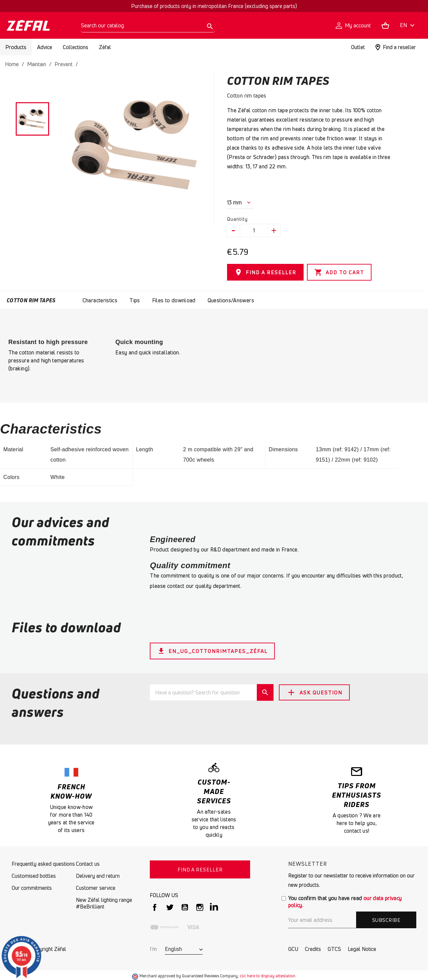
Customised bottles (34, 876)
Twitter (170, 907)
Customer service (96, 888)
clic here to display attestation (267, 976)
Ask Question (314, 692)
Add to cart (339, 272)
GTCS (334, 949)
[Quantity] (254, 230)
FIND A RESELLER (265, 272)
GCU (293, 949)
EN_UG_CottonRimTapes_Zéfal (212, 651)
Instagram (200, 907)
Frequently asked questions (43, 864)
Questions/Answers (231, 300)
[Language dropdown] (408, 26)
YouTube (185, 907)
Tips (135, 300)
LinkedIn (215, 907)
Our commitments (32, 888)
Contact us (88, 864)
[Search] (148, 26)
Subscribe (386, 920)
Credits (313, 949)
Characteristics (100, 300)
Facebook (155, 907)
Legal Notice (362, 949)
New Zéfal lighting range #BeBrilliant (104, 903)
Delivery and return (98, 876)
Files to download (174, 300)
